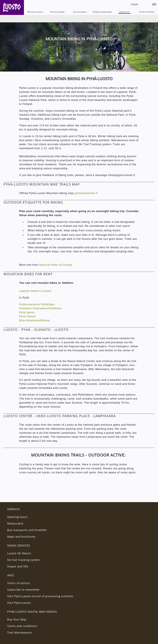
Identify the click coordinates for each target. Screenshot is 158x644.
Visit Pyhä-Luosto (19, 603)
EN (155, 5)
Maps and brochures (21, 537)
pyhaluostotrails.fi (86, 193)
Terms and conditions (22, 626)
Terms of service (19, 583)
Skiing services (19, 545)
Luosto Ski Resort (19, 553)
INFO (11, 575)
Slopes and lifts (18, 566)
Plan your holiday (57, 12)
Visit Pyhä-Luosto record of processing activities (40, 596)
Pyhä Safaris (28, 316)
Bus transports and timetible (27, 530)
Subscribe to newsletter (23, 590)
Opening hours (17, 517)
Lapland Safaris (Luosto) (35, 291)
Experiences (124, 12)
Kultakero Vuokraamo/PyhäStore (40, 308)
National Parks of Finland (56, 265)
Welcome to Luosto (35, 12)
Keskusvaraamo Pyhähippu (37, 304)
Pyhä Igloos (27, 312)
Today (135, 4)
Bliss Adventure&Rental (35, 320)
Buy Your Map (17, 619)
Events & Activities (147, 12)
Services (13, 509)
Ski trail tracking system (24, 560)
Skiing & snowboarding (102, 12)
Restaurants (15, 523)
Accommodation (80, 12)
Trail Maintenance (20, 633)
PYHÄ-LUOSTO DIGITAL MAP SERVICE (32, 612)
